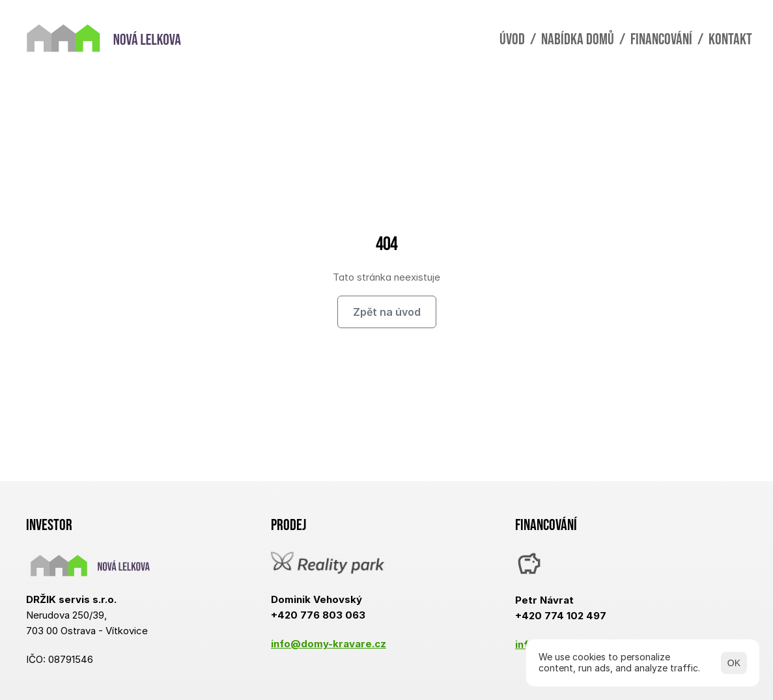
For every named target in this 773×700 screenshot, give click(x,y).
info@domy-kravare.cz (329, 644)
